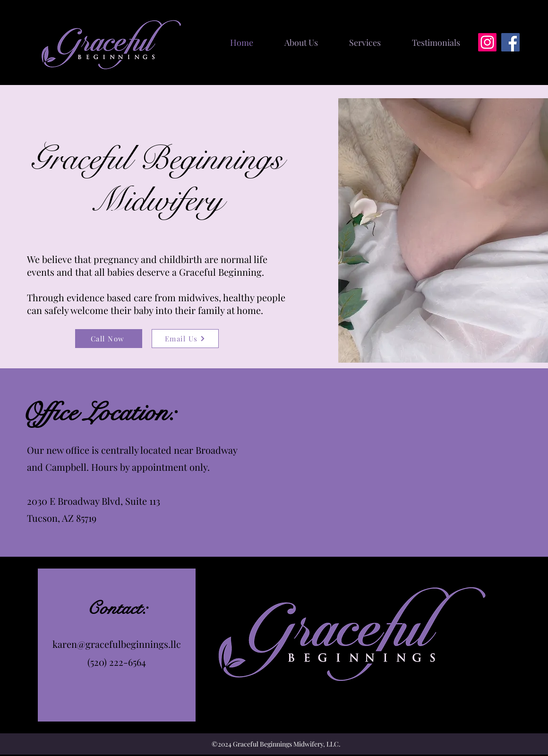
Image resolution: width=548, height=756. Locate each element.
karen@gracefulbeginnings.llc (117, 644)
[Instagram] (487, 42)
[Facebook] (510, 42)
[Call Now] (109, 339)
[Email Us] (185, 339)
